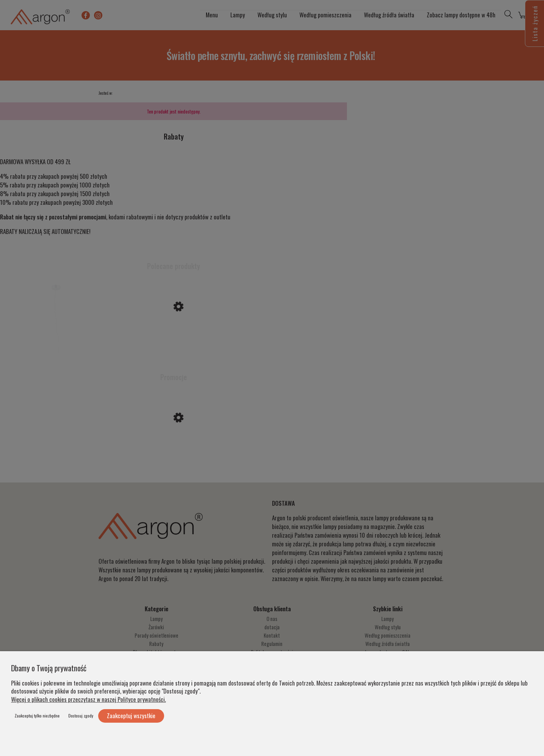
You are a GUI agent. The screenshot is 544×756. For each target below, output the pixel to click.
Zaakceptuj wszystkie (131, 716)
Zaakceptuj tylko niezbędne (37, 716)
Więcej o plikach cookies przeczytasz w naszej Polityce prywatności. (88, 699)
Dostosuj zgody (81, 716)
